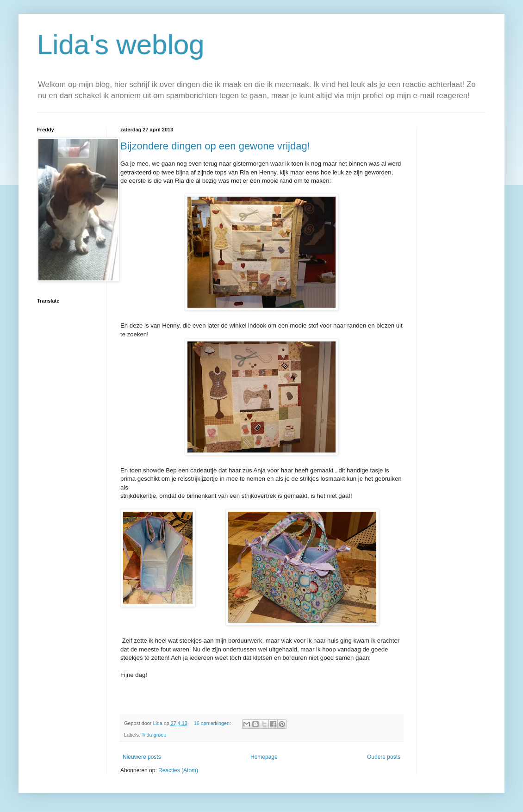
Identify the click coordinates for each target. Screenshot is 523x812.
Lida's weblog (121, 45)
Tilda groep (154, 735)
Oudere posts (384, 757)
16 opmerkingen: (213, 723)
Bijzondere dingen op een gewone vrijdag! (215, 146)
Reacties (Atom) (178, 770)
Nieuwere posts (142, 757)
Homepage (264, 757)
